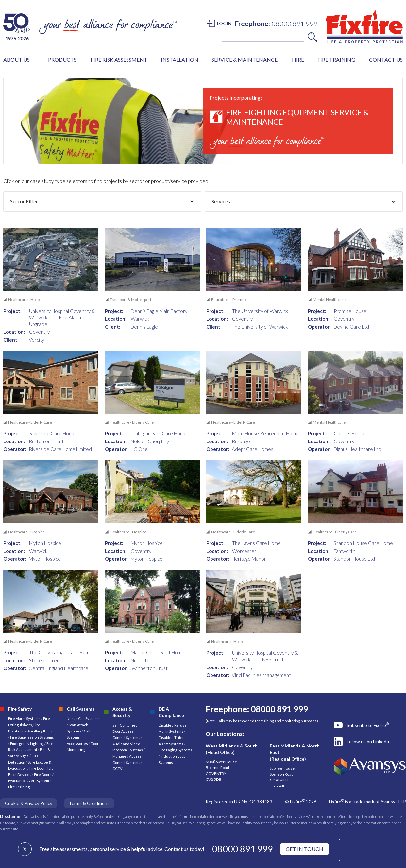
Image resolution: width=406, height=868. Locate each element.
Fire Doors (43, 774)
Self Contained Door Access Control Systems (126, 731)
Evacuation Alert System (29, 781)
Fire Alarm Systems (24, 719)
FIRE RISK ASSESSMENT (119, 60)
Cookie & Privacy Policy (29, 803)
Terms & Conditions (89, 803)
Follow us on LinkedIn (369, 741)
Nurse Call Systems (83, 719)
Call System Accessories (78, 737)
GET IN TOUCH (304, 849)
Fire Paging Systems (175, 750)
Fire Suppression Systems (32, 737)
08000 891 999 (243, 849)
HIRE (298, 60)
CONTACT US (386, 60)
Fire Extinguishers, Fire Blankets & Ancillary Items (30, 725)
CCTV (117, 769)
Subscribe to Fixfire (368, 725)
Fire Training (19, 787)
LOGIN (224, 23)
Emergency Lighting (27, 743)
